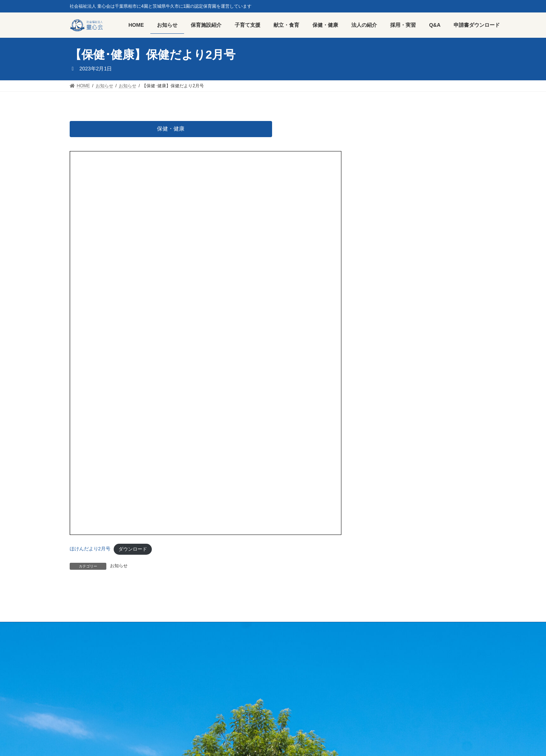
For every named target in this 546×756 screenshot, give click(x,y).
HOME (83, 629)
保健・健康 (171, 129)
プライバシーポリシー (163, 629)
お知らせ (119, 566)
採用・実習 (116, 629)
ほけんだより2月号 (90, 549)
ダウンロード (133, 549)
